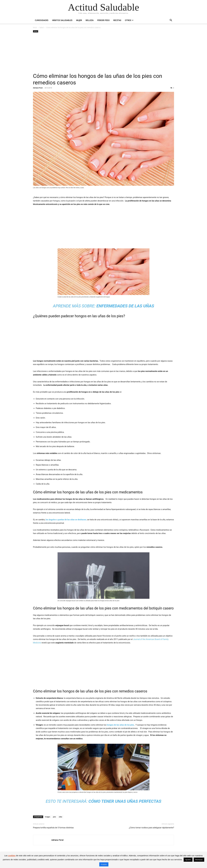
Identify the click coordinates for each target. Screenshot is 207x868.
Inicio (35, 28)
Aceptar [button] (104, 864)
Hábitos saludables (62, 20)
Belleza (90, 20)
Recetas (117, 20)
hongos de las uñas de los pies (120, 725)
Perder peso (103, 20)
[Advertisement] (103, 53)
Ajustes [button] (188, 860)
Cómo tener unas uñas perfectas (125, 801)
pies (54, 817)
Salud (42, 28)
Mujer (79, 20)
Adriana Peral (38, 88)
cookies (12, 856)
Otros (128, 20)
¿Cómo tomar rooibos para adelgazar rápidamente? (151, 828)
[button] (171, 21)
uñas (60, 817)
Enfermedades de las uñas (125, 306)
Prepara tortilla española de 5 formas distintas (53, 828)
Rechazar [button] (199, 860)
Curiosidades (42, 20)
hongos (47, 817)
